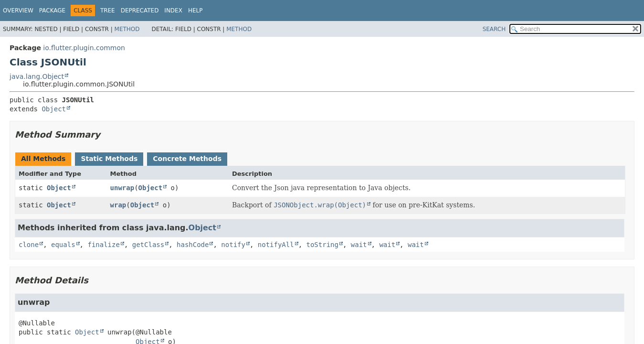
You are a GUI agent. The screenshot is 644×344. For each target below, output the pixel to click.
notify (233, 245)
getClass (148, 245)
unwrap (122, 188)
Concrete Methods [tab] (187, 159)
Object (54, 109)
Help (195, 11)
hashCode (193, 245)
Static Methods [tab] (109, 159)
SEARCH (494, 29)
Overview (18, 11)
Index (173, 11)
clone (29, 245)
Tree (108, 11)
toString (322, 245)
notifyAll (276, 245)
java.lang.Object (37, 76)
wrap (118, 205)
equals (63, 245)
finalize (103, 245)
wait (359, 245)
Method (127, 29)
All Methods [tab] (43, 159)
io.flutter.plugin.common (84, 48)
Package (52, 11)
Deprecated (140, 11)
